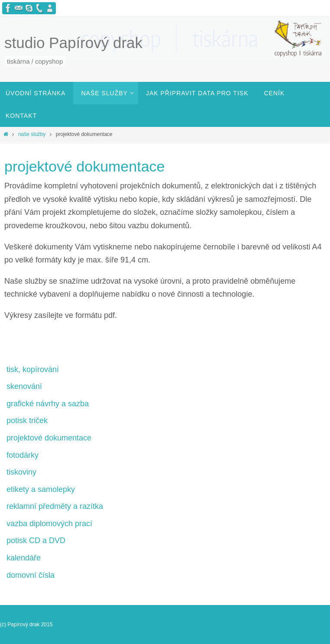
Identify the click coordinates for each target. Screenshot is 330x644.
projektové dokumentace (49, 438)
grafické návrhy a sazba (48, 404)
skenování (24, 386)
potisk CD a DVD (36, 540)
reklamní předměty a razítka (55, 506)
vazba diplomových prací (49, 524)
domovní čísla (31, 575)
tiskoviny (21, 472)
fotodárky (23, 455)
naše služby (32, 134)
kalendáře (24, 558)
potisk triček (27, 421)
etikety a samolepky (41, 489)
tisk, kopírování (33, 369)
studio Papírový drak (73, 43)
